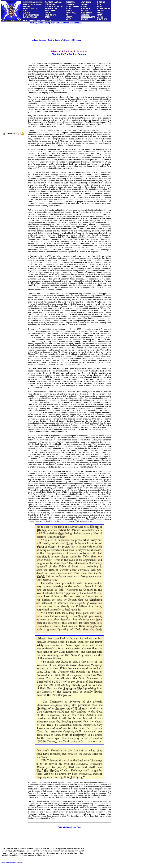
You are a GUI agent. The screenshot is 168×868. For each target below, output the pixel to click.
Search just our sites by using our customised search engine (56, 23)
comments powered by (12, 862)
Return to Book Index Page (69, 827)
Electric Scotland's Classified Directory (64, 40)
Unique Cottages (39, 40)
